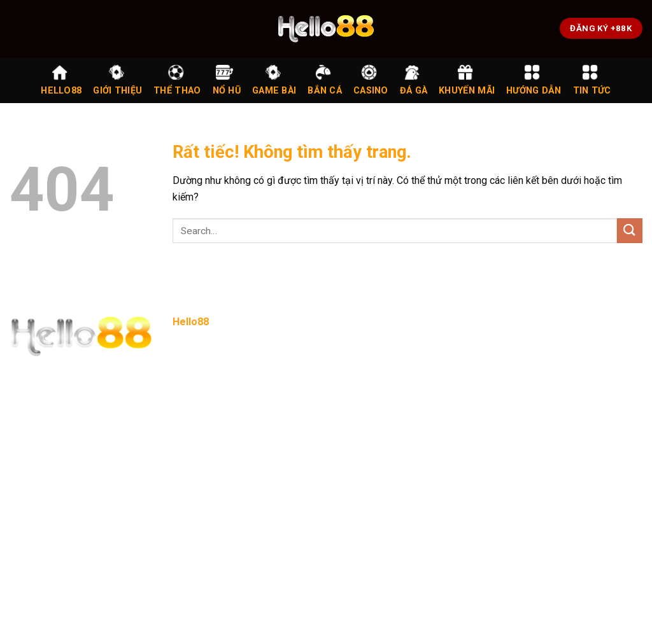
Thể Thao (177, 80)
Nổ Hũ (227, 80)
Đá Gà (414, 80)
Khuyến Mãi (467, 80)
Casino (371, 80)
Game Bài (274, 80)
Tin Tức (592, 80)
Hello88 (61, 80)
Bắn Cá (325, 80)
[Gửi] (630, 231)
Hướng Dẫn (534, 80)
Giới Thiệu (117, 80)
